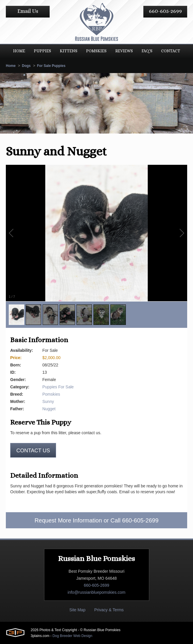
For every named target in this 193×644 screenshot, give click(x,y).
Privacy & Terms (109, 610)
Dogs (26, 66)
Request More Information (68, 520)
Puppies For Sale (58, 387)
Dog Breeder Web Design (73, 636)
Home (11, 66)
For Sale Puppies (51, 66)
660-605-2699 (165, 11)
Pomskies (51, 394)
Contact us (33, 451)
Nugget (49, 409)
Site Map (77, 610)
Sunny (48, 401)
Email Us (28, 11)
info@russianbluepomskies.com (97, 592)
